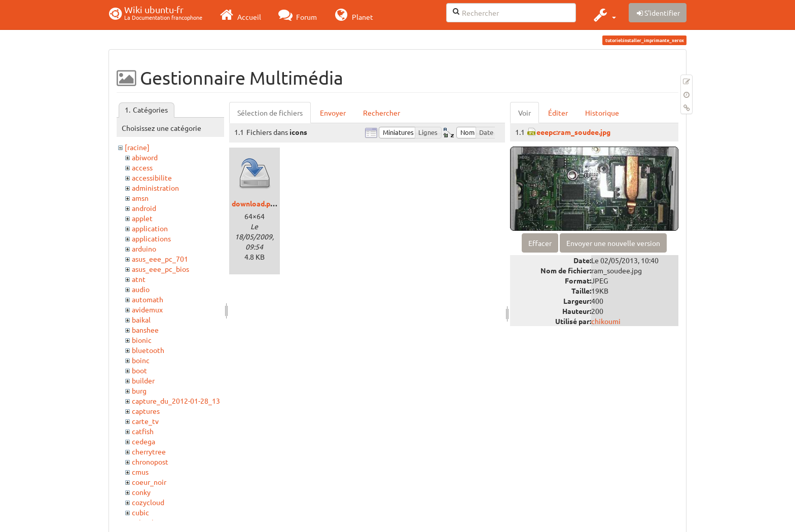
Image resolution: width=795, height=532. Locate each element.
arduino (144, 249)
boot (139, 370)
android (144, 208)
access (142, 167)
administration (155, 188)
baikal (141, 320)
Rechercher (382, 113)
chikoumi (606, 321)
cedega (143, 441)
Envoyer (333, 113)
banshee (145, 330)
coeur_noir (149, 482)
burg (139, 391)
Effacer (540, 243)
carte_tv (145, 421)
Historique (602, 113)
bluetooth (148, 350)
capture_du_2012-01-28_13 (176, 401)
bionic (142, 340)
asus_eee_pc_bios (160, 269)
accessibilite (152, 178)
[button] (604, 15)
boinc (141, 360)
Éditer (558, 113)
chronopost (150, 462)
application (150, 228)
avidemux (147, 309)
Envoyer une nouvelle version (613, 243)
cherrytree (149, 451)
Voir (525, 113)
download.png (255, 203)
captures (146, 411)
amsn (140, 198)
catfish (143, 431)
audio (141, 289)
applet (142, 218)
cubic (140, 512)
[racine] (137, 147)
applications (151, 238)
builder (143, 380)
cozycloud (148, 502)
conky (141, 492)
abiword (145, 157)
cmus (140, 472)
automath (148, 299)
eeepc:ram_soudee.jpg (573, 132)
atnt (139, 279)
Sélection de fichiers (270, 113)
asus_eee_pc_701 (160, 259)
